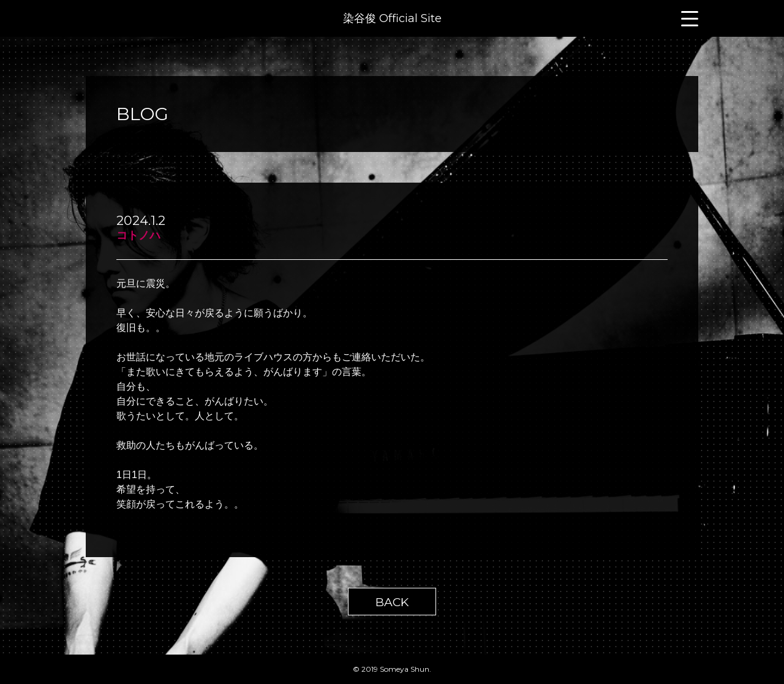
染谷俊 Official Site (392, 18)
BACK (392, 602)
